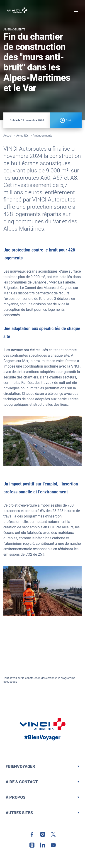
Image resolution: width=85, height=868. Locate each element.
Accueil (8, 136)
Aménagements (42, 136)
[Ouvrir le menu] (75, 10)
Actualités (22, 136)
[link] (32, 834)
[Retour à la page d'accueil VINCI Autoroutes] (17, 10)
